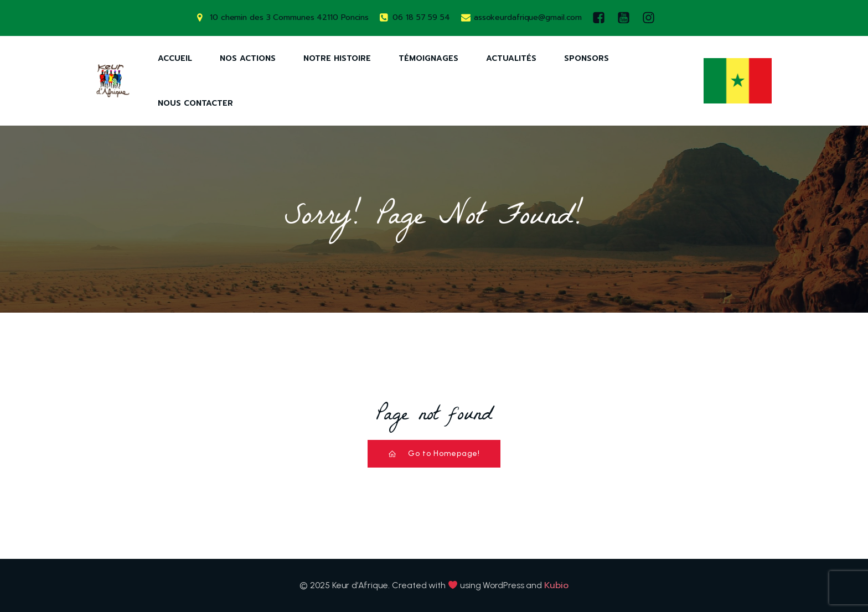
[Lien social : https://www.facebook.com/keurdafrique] (601, 18)
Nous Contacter (195, 103)
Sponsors (587, 58)
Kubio (556, 585)
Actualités (511, 58)
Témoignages (428, 58)
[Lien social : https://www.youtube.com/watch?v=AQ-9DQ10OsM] (626, 18)
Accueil (175, 58)
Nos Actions (248, 58)
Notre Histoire (337, 58)
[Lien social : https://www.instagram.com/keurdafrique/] (651, 18)
